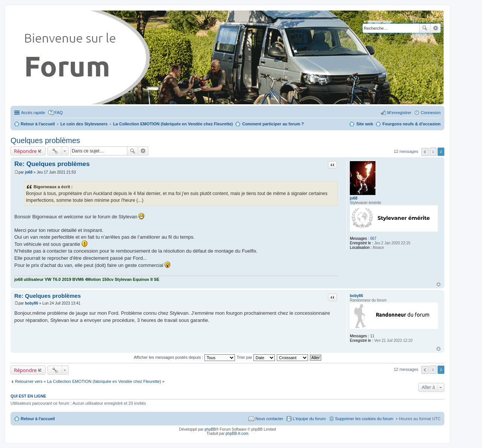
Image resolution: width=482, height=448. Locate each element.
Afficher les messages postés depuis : (184, 357)
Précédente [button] (425, 152)
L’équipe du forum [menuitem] (309, 419)
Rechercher (425, 28)
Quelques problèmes (45, 140)
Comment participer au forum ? (273, 124)
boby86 (356, 296)
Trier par (256, 357)
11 (372, 336)
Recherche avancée (435, 28)
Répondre (25, 151)
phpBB (210, 429)
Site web (365, 124)
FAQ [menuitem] (59, 113)
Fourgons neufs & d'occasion (412, 124)
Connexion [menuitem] (431, 113)
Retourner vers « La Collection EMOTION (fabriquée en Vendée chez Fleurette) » (90, 381)
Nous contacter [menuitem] (269, 419)
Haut (439, 284)
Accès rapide (33, 113)
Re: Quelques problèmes (52, 164)
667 (373, 238)
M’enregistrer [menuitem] (399, 113)
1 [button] (433, 152)
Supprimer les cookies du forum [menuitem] (364, 419)
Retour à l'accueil (38, 419)
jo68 (354, 198)
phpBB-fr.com (237, 434)
